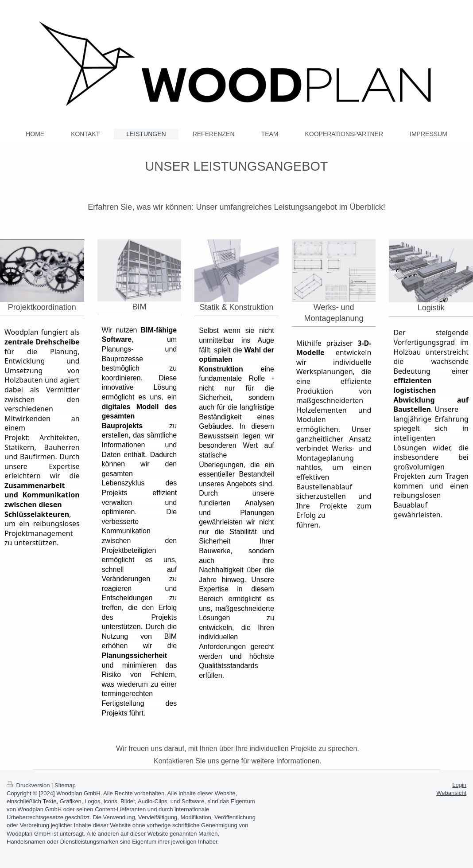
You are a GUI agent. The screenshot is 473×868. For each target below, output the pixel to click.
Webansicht (451, 793)
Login (459, 785)
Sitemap (65, 785)
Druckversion (29, 785)
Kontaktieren (174, 761)
